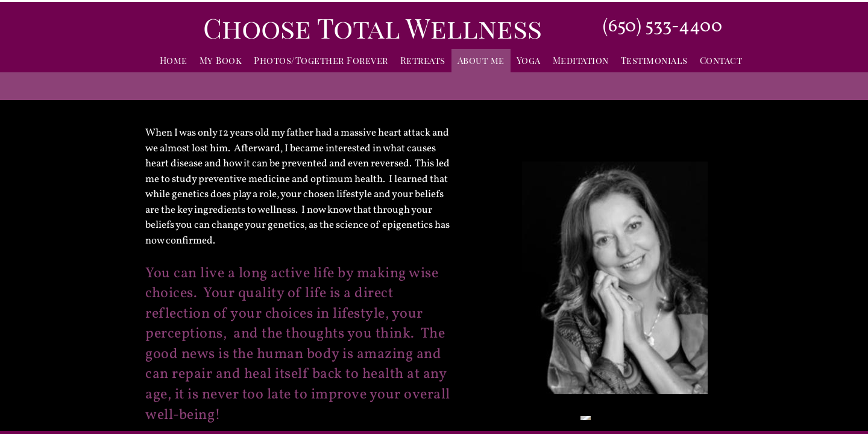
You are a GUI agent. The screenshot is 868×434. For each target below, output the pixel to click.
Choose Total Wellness (373, 27)
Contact (721, 60)
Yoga (529, 60)
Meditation (581, 60)
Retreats (423, 60)
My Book (221, 60)
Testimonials (654, 60)
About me (481, 60)
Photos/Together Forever (321, 60)
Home (174, 60)
